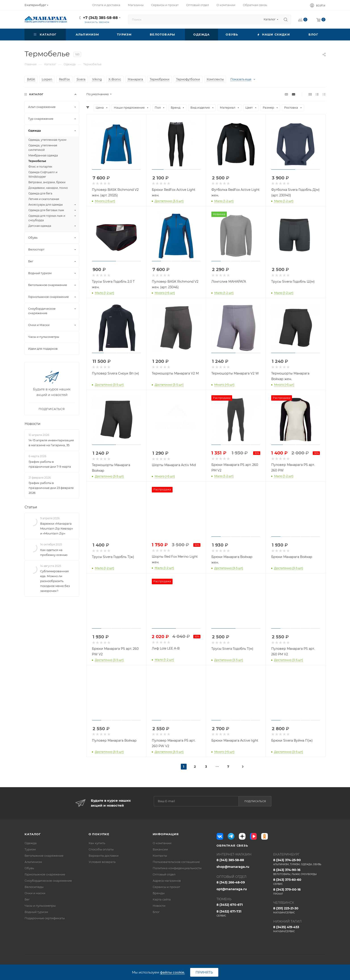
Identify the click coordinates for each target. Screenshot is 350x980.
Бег (27, 899)
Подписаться (255, 801)
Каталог (33, 834)
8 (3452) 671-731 (243, 913)
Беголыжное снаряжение (44, 856)
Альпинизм (33, 862)
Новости (32, 424)
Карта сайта (162, 899)
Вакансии (160, 849)
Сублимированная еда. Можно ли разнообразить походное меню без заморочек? (55, 581)
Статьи (31, 507)
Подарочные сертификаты (45, 918)
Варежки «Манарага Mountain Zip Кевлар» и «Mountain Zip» (57, 528)
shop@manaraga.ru (233, 867)
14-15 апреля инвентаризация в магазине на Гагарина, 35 (51, 443)
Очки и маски (35, 893)
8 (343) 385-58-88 (230, 860)
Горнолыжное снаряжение (45, 874)
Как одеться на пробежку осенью (54, 552)
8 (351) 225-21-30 (299, 910)
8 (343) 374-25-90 (299, 862)
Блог (156, 912)
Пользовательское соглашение (176, 862)
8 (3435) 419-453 (299, 929)
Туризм (30, 849)
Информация (166, 834)
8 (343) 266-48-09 (231, 882)
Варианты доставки (104, 856)
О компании (162, 843)
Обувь (29, 868)
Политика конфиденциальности (177, 868)
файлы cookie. (172, 972)
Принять (204, 972)
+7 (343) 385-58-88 (100, 18)
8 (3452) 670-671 (230, 905)
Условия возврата (102, 862)
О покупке (99, 834)
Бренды (159, 893)
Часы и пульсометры (40, 906)
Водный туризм (36, 912)
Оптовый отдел (164, 874)
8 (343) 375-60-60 (299, 882)
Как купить (97, 843)
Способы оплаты (101, 849)
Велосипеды (34, 887)
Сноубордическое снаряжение (48, 881)
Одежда (31, 843)
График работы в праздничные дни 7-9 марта (50, 464)
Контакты (160, 856)
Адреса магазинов (167, 881)
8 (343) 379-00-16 (299, 892)
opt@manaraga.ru (232, 889)
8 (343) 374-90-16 (299, 872)
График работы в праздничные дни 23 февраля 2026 (51, 488)
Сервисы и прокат (166, 887)
